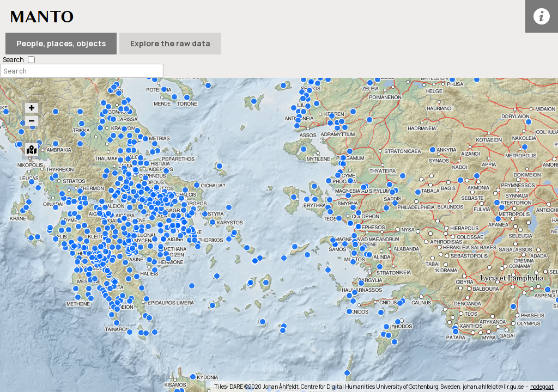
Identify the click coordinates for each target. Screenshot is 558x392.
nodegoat (542, 387)
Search (13, 60)
